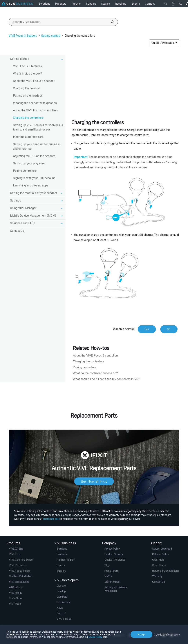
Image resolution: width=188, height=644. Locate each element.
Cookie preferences (166, 634)
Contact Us (17, 231)
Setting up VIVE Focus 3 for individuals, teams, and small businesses (38, 127)
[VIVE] (17, 4)
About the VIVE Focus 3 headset (34, 81)
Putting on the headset (28, 96)
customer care (51, 519)
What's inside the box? (27, 74)
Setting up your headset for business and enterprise (37, 146)
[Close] (166, 4)
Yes (147, 329)
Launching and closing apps (31, 185)
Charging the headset (27, 88)
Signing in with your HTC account (34, 178)
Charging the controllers (28, 118)
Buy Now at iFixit (94, 481)
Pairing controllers (25, 171)
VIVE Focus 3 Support (23, 36)
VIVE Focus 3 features (27, 66)
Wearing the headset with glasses (35, 103)
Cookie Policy (95, 637)
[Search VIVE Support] (110, 22)
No (169, 329)
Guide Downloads (163, 43)
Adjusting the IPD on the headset (34, 156)
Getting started (51, 36)
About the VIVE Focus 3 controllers (35, 110)
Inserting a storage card (28, 137)
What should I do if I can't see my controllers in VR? (106, 379)
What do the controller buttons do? (95, 373)
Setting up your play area (29, 163)
